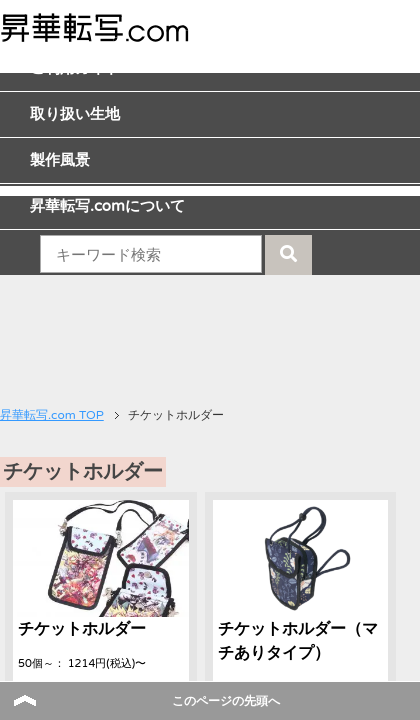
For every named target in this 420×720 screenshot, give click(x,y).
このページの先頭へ (226, 701)
